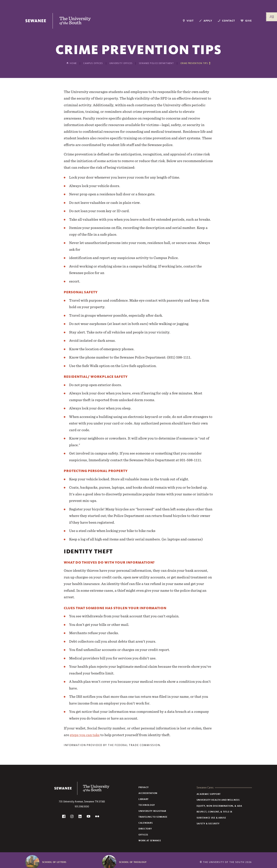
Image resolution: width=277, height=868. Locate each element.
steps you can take (85, 735)
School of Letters (54, 862)
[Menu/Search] (272, 17)
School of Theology (133, 862)
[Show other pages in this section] (195, 63)
